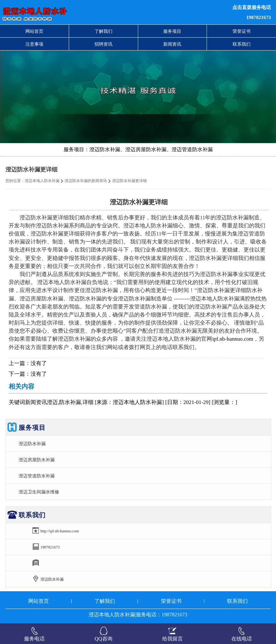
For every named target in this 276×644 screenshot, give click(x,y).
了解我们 (103, 31)
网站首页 (34, 31)
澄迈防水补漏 (32, 444)
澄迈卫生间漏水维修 (39, 492)
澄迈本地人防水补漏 (42, 181)
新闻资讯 (172, 44)
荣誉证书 (242, 31)
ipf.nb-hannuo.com (233, 339)
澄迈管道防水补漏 (37, 476)
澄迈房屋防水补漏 (37, 460)
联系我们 (242, 44)
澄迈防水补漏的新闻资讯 (86, 181)
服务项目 (172, 31)
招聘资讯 (103, 44)
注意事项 (34, 44)
